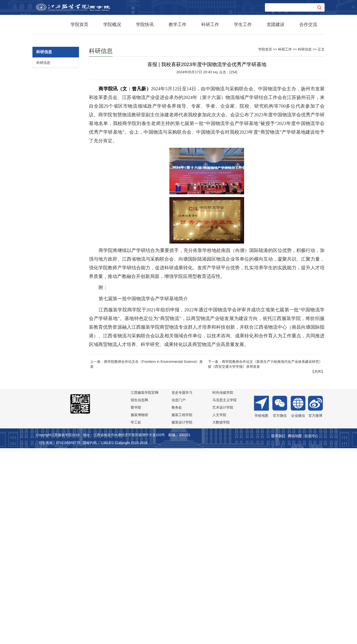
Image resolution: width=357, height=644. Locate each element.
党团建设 (276, 25)
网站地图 (295, 631)
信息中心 (311, 631)
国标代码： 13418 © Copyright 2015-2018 (115, 638)
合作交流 (308, 25)
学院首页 (79, 25)
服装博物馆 (139, 610)
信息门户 (178, 595)
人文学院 (219, 610)
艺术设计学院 (223, 602)
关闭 (318, 566)
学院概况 (112, 25)
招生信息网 (139, 595)
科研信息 (43, 257)
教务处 (177, 602)
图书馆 (136, 602)
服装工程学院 (182, 610)
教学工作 (178, 25)
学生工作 (243, 25)
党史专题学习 (182, 587)
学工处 (136, 617)
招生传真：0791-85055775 (59, 638)
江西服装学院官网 (145, 587)
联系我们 (278, 631)
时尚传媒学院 (223, 587)
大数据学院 (221, 617)
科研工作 (210, 25)
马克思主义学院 (225, 595)
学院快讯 (145, 25)
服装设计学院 (182, 617)
